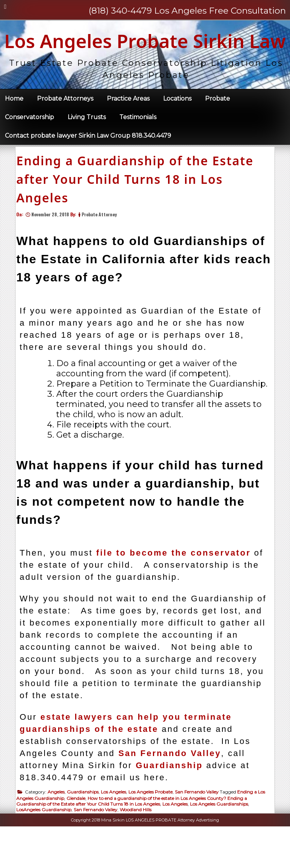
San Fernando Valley (173, 792)
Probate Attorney (102, 253)
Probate (217, 128)
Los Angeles (116, 830)
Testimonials (138, 147)
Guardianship (172, 804)
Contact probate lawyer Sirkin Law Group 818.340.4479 (88, 165)
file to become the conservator (177, 591)
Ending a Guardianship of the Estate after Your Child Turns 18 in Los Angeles (138, 218)
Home (14, 128)
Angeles (59, 830)
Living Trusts (87, 147)
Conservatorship (29, 147)
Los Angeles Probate (153, 830)
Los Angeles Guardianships (222, 842)
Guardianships (86, 830)
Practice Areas (128, 128)
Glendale (79, 837)
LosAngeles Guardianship (47, 848)
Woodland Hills (139, 848)
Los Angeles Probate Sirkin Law (145, 56)
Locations (177, 128)
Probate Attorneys (65, 128)
